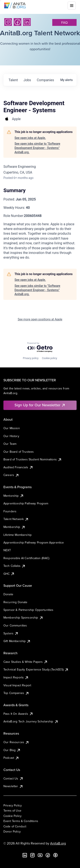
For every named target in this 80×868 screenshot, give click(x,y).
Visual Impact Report (17, 685)
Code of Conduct (15, 826)
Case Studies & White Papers (26, 662)
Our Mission (12, 428)
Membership (14, 527)
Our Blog (12, 750)
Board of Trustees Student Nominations (33, 459)
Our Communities (15, 625)
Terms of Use (12, 811)
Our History (11, 436)
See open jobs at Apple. (30, 138)
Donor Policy (12, 831)
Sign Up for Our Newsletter (40, 405)
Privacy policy (31, 358)
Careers (11, 475)
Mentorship (14, 496)
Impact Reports (16, 677)
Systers (11, 633)
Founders (10, 511)
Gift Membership (17, 641)
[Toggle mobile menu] (72, 6)
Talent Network (16, 519)
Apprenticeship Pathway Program (26, 503)
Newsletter (13, 786)
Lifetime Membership (17, 535)
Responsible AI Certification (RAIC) (26, 558)
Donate (8, 594)
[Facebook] (17, 22)
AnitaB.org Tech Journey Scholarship (31, 721)
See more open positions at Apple (40, 319)
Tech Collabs (15, 566)
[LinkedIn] (27, 22)
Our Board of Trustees (19, 452)
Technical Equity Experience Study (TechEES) (36, 669)
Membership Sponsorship (23, 617)
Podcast (11, 758)
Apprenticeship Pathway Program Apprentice (34, 542)
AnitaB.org (58, 843)
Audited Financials (18, 467)
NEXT (7, 550)
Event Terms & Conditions (21, 821)
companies (46, 80)
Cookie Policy (12, 816)
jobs (27, 80)
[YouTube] (40, 855)
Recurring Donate (15, 602)
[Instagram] (8, 22)
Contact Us (13, 778)
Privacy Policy (13, 805)
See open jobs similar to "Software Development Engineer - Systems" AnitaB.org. (37, 148)
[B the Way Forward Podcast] (55, 855)
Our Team (10, 444)
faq (64, 22)
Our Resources (16, 742)
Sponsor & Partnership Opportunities (28, 610)
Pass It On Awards (18, 714)
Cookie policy (49, 358)
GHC (9, 574)
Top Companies (16, 693)
